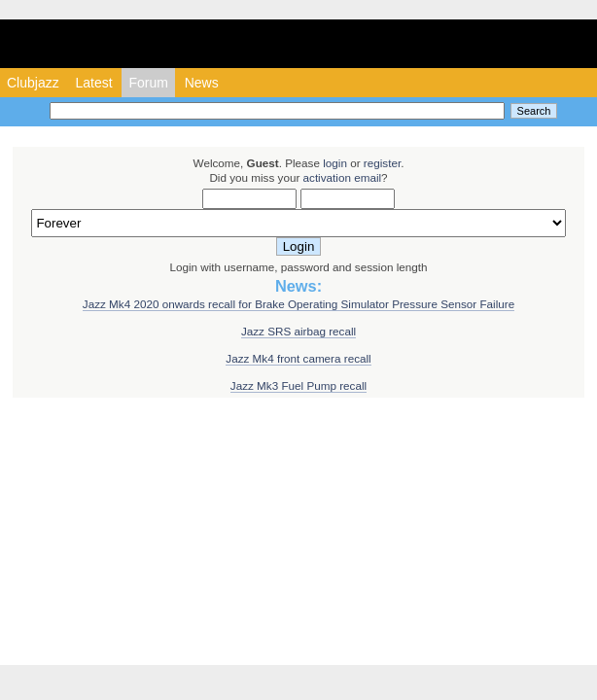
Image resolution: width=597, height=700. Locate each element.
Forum (148, 83)
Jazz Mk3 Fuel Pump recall (298, 385)
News (202, 83)
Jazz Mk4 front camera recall (298, 358)
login (335, 163)
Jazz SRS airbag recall (298, 331)
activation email (343, 177)
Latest (93, 83)
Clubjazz (33, 83)
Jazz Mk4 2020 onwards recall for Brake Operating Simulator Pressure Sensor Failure (298, 304)
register (382, 163)
